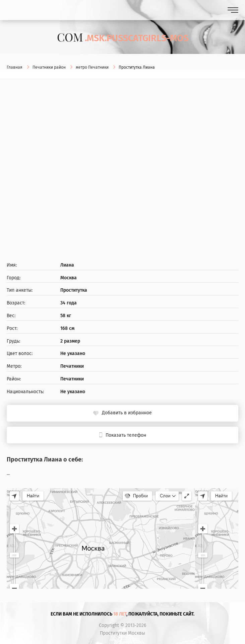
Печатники (72, 366)
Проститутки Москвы (122, 633)
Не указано (73, 354)
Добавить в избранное (127, 413)
